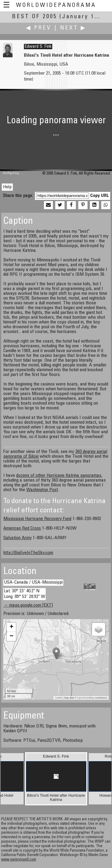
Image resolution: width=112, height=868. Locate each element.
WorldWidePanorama (56, 6)
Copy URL (100, 196)
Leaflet (59, 698)
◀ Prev (39, 28)
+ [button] (11, 627)
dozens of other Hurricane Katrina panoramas (59, 476)
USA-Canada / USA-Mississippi (33, 582)
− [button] (11, 636)
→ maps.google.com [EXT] (28, 605)
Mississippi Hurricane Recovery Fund (37, 519)
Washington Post (42, 490)
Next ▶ (73, 28)
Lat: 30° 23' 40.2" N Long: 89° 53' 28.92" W (24, 594)
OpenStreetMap (85, 698)
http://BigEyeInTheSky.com (28, 553)
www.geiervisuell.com (19, 860)
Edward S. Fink (38, 47)
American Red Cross (22, 528)
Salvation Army (17, 538)
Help (7, 187)
